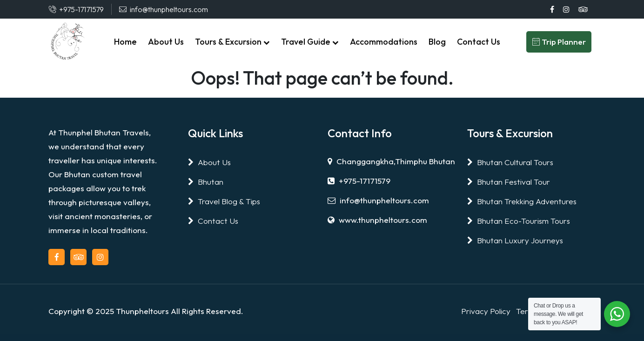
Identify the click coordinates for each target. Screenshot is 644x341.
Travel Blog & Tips (224, 201)
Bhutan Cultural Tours (510, 162)
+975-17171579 (359, 181)
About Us (209, 162)
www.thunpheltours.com (377, 220)
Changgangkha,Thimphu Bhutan (391, 161)
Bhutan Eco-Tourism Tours (519, 221)
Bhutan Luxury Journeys (515, 240)
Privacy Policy (486, 311)
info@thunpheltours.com (378, 200)
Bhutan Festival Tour (509, 182)
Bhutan (206, 182)
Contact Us (213, 221)
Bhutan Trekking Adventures (522, 201)
